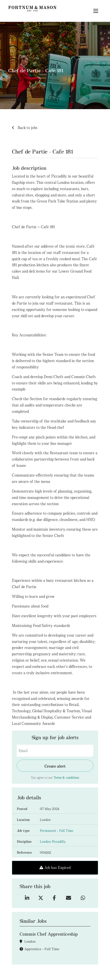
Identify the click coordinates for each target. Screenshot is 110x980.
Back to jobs (27, 128)
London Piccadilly (53, 842)
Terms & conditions (66, 778)
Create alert (55, 766)
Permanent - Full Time (57, 831)
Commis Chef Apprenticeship (49, 934)
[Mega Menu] (96, 11)
